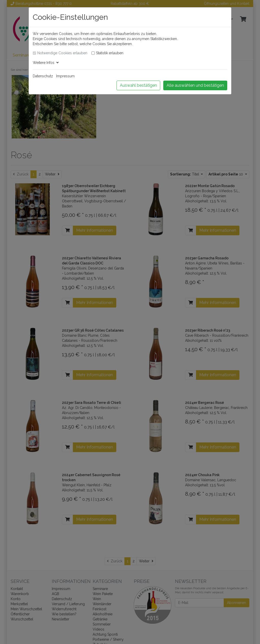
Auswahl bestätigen (138, 85)
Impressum (65, 76)
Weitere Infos (46, 63)
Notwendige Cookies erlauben (62, 53)
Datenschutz (43, 76)
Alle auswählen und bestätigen (195, 85)
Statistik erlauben (110, 53)
